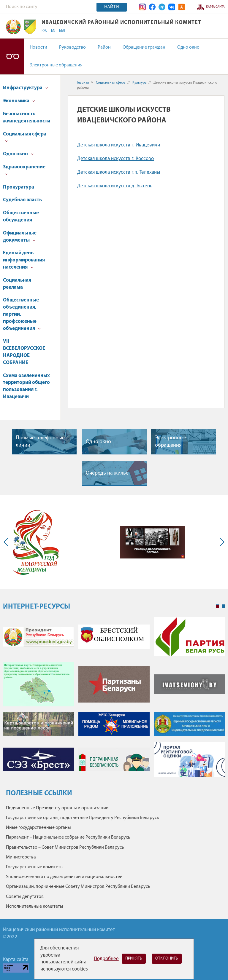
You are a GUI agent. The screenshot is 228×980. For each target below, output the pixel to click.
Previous (7, 542)
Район (104, 47)
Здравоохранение (24, 170)
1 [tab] (218, 606)
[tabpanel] (114, 700)
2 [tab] (224, 606)
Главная (83, 83)
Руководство (72, 47)
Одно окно (188, 47)
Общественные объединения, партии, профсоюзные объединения (22, 314)
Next (221, 542)
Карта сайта (215, 7)
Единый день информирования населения (24, 260)
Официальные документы (20, 237)
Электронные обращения (56, 65)
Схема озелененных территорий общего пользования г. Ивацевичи (26, 386)
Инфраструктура (26, 88)
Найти (112, 7)
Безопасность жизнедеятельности (27, 118)
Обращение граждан (144, 47)
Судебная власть (22, 200)
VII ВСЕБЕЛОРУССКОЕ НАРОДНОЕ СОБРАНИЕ (24, 352)
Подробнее (106, 959)
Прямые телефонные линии (40, 442)
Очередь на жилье (107, 473)
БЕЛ (62, 31)
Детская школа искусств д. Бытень (115, 186)
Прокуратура (19, 187)
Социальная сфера (25, 137)
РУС (44, 31)
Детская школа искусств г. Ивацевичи (119, 145)
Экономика (19, 101)
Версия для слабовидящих (12, 56)
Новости (38, 47)
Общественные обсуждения (21, 217)
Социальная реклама (17, 284)
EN (53, 31)
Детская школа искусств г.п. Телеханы (119, 172)
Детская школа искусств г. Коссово (115, 159)
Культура (140, 83)
